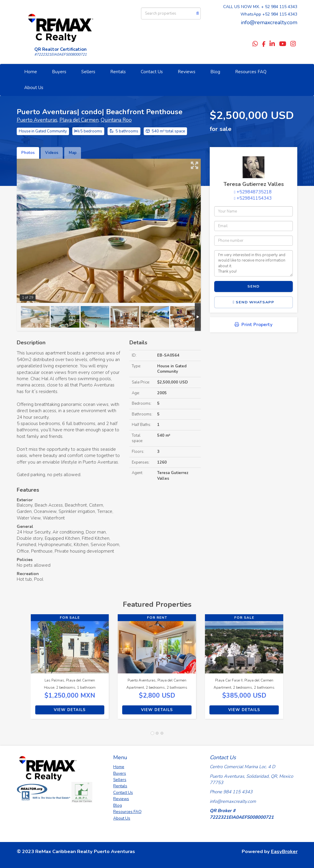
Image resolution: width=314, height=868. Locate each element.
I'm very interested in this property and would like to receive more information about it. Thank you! (254, 263)
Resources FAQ (251, 72)
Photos (28, 153)
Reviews (187, 72)
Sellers (88, 72)
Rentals (118, 72)
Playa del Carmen (79, 120)
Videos (52, 153)
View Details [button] (70, 710)
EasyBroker (284, 851)
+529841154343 (254, 198)
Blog (215, 72)
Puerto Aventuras (37, 120)
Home (31, 72)
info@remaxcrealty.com (269, 22)
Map (73, 153)
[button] (24, 670)
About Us (34, 88)
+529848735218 (254, 192)
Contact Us (152, 72)
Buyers (59, 72)
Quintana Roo (116, 120)
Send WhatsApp (254, 302)
